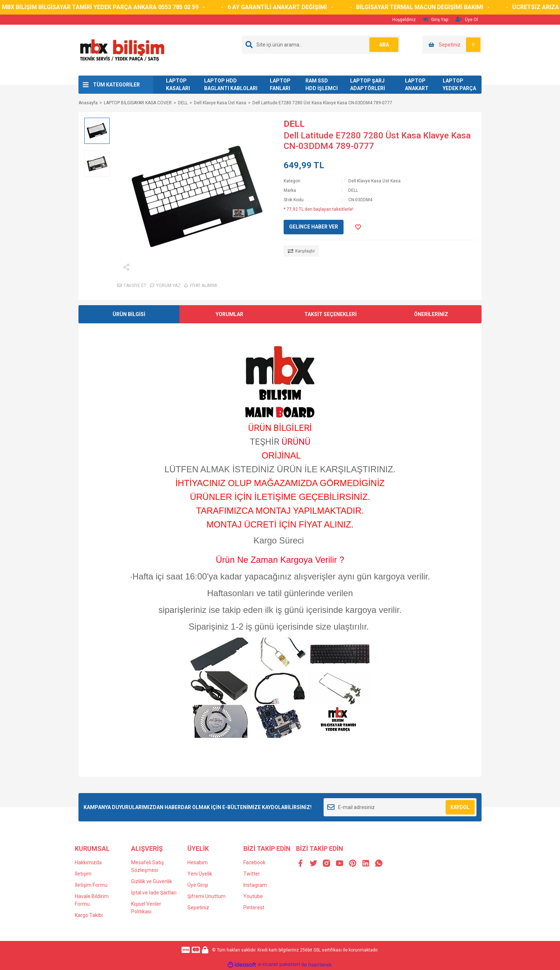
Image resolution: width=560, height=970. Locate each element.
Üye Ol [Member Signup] (467, 19)
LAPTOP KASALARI (178, 84)
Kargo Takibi (89, 915)
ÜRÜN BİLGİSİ (129, 314)
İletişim (83, 874)
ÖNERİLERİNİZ (431, 314)
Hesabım (198, 862)
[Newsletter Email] (400, 807)
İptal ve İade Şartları (154, 893)
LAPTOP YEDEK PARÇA (459, 84)
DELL (294, 124)
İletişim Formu (91, 885)
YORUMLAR (230, 314)
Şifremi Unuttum (206, 896)
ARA (384, 45)
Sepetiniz (198, 908)
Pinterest (254, 908)
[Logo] (122, 50)
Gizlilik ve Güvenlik (152, 881)
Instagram (255, 885)
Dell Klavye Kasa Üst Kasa (374, 181)
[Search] (321, 45)
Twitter (252, 874)
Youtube (253, 896)
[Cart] (452, 45)
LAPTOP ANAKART (417, 84)
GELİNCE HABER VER (314, 227)
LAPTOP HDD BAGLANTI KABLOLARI (231, 84)
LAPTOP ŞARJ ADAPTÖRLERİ (368, 84)
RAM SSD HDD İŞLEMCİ (322, 84)
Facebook (254, 862)
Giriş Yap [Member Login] (436, 19)
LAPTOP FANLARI (280, 84)
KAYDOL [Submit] (460, 807)
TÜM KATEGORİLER (116, 85)
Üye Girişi (198, 885)
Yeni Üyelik (200, 874)
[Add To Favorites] (358, 227)
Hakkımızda (88, 862)
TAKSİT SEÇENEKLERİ (330, 314)
